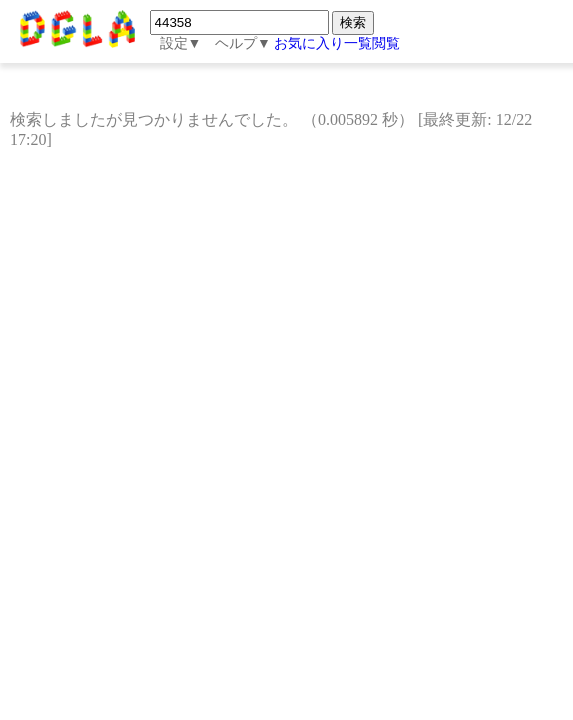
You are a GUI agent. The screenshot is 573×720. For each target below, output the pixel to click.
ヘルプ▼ (243, 43)
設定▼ (181, 43)
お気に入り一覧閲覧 (337, 43)
